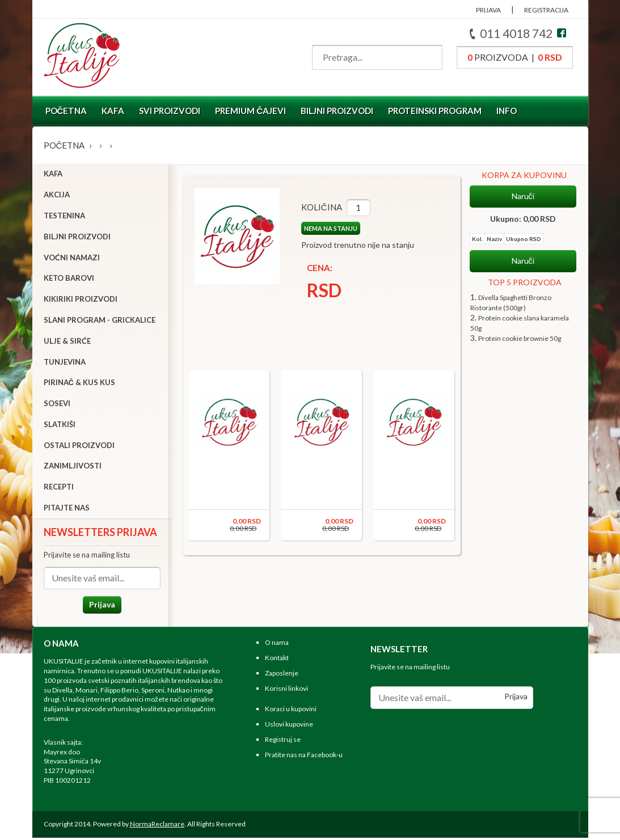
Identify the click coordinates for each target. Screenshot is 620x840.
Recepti (59, 488)
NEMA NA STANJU (327, 228)
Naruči (523, 196)
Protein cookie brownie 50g (520, 338)
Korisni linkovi (286, 691)
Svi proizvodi (170, 111)
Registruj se (283, 742)
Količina (318, 207)
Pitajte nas (67, 509)
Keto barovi (69, 280)
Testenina (64, 217)
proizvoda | (515, 57)
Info (507, 111)
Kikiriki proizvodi (81, 300)
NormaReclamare (157, 826)
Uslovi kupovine (289, 727)
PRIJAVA (488, 10)
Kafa (113, 111)
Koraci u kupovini (291, 712)
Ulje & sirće (67, 342)
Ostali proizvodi (79, 446)
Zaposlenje (282, 675)
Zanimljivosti (73, 467)
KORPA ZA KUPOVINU (524, 175)
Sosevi (57, 404)
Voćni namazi (72, 259)
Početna (66, 111)
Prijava (100, 605)
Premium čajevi (250, 111)
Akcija (57, 196)
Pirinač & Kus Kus (79, 384)
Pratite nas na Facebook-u (304, 757)
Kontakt (277, 660)
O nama (277, 645)
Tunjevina (65, 363)
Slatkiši (60, 425)
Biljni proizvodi (337, 111)
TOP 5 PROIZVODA (525, 282)
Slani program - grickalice (100, 321)
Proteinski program (435, 111)
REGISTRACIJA (546, 10)
